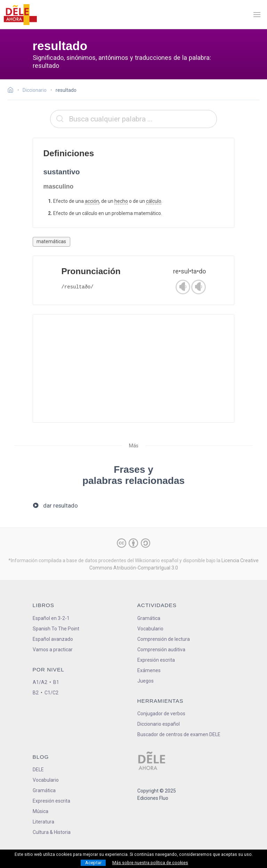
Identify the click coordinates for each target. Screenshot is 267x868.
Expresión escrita (156, 660)
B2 (36, 693)
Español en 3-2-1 (51, 618)
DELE (38, 770)
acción (92, 201)
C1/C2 (51, 693)
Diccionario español (159, 724)
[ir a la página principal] (20, 15)
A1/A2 (40, 682)
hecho (121, 201)
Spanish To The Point (56, 629)
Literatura (43, 822)
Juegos (145, 681)
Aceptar (93, 863)
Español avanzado (53, 639)
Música (41, 811)
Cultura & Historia (52, 832)
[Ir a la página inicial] (12, 91)
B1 (56, 682)
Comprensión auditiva (161, 650)
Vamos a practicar (53, 650)
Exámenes (149, 670)
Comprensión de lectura (164, 639)
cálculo (154, 201)
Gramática (149, 618)
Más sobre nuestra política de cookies (150, 863)
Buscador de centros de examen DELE (179, 734)
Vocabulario (150, 629)
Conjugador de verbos (161, 714)
